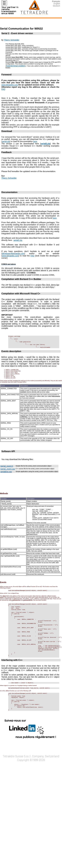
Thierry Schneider (12, 40)
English (57, 4)
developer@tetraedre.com (13, 254)
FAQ (3, 89)
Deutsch (56, 6)
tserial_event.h (7, 470)
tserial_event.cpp (8, 473)
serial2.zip (18, 240)
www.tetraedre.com (10, 85)
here (35, 141)
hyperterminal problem (16, 66)
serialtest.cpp (6, 475)
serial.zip (6, 141)
